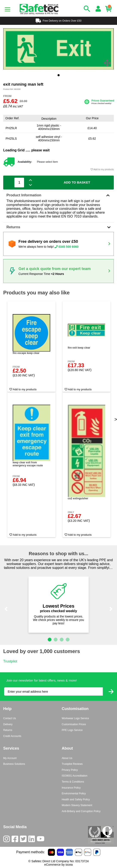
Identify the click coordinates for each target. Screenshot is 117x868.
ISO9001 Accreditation (75, 776)
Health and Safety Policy (76, 799)
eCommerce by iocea (58, 865)
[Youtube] (41, 840)
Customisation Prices (74, 724)
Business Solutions (14, 764)
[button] (6, 609)
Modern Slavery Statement (77, 805)
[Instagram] (7, 840)
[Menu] (8, 9)
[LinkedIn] (33, 840)
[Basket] (109, 9)
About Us (67, 758)
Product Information (58, 195)
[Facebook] (16, 840)
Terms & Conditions (73, 782)
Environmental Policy (74, 793)
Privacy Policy (70, 770)
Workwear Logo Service (75, 718)
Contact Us (10, 718)
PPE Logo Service (72, 730)
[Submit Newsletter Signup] (111, 691)
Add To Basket (77, 182)
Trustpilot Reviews (72, 764)
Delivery (8, 724)
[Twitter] (24, 840)
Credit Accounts (12, 736)
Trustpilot (10, 661)
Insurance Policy (71, 788)
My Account (10, 758)
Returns (58, 227)
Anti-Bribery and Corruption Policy (81, 811)
